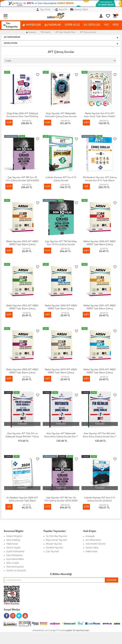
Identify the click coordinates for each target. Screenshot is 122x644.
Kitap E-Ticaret (58, 630)
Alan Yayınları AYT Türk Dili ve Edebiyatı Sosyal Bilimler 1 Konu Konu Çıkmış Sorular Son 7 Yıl (22, 437)
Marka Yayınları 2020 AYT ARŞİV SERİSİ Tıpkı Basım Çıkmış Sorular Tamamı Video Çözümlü (22, 373)
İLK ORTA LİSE (92, 25)
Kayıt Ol (61, 10)
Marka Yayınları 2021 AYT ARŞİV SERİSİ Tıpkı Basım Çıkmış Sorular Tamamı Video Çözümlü (100, 309)
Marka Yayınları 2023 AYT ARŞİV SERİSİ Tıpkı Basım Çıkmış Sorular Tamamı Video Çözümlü (22, 309)
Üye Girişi (43, 10)
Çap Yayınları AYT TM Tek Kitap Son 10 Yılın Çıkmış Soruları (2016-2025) (61, 244)
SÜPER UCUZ (72, 25)
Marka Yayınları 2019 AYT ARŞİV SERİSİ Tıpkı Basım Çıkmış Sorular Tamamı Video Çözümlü (61, 373)
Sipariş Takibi (79, 10)
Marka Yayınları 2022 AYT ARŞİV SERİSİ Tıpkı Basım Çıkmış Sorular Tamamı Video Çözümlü (61, 309)
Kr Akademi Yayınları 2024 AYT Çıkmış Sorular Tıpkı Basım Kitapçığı (22, 501)
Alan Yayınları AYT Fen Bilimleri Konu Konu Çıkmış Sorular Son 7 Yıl (100, 437)
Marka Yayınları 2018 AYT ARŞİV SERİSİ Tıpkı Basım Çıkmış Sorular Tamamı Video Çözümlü (100, 373)
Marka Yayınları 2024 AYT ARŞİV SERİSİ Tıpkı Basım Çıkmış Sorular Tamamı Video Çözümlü (100, 244)
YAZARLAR (53, 25)
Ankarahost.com (41, 630)
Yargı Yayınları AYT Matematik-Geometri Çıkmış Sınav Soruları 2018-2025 (61, 117)
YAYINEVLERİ (32, 25)
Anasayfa (31, 32)
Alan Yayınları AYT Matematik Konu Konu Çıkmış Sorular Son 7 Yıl (61, 437)
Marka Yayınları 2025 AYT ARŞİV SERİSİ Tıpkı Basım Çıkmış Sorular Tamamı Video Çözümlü (22, 244)
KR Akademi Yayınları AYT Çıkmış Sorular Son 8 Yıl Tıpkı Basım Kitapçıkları (100, 180)
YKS (106, 25)
